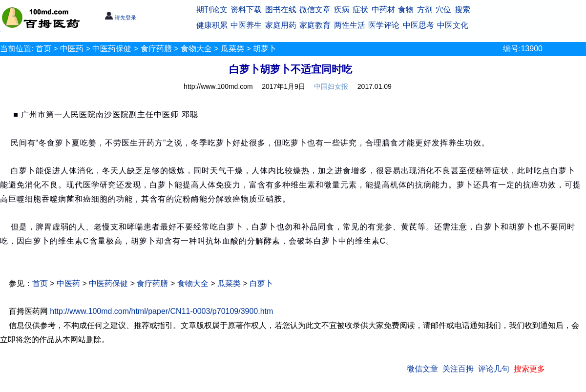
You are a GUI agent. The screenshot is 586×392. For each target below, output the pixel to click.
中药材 (383, 10)
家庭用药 (281, 25)
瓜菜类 (232, 49)
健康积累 (212, 25)
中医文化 (453, 25)
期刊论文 (212, 10)
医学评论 (384, 25)
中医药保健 (112, 49)
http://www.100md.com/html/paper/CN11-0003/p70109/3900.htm (161, 311)
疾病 (342, 10)
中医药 (72, 49)
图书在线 (281, 10)
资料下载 (246, 10)
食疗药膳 (156, 49)
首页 (43, 49)
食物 (406, 10)
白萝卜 (261, 283)
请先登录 (120, 18)
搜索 (462, 10)
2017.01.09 (375, 86)
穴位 (443, 10)
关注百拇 (458, 369)
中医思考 (419, 25)
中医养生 (246, 25)
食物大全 (196, 49)
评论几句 (494, 369)
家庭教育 (315, 25)
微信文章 (315, 10)
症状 (360, 10)
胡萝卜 (265, 49)
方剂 (425, 10)
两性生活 (350, 25)
